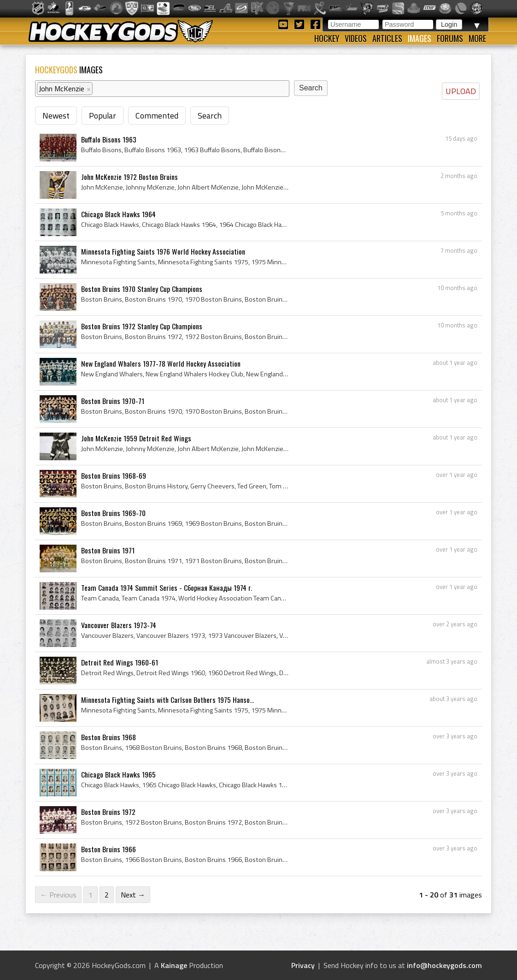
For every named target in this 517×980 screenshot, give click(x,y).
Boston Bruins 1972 (108, 812)
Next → (133, 895)
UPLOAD (461, 91)
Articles (387, 38)
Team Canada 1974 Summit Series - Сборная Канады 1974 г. (167, 588)
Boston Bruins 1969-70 (113, 513)
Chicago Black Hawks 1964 (118, 214)
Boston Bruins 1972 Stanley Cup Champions (142, 326)
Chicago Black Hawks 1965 (118, 774)
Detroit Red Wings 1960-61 (120, 662)
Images (420, 38)
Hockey (327, 38)
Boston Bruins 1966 (109, 849)
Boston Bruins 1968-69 (114, 475)
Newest (56, 116)
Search (210, 116)
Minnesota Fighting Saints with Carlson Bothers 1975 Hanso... (167, 700)
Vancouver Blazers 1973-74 (119, 625)
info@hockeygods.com (444, 965)
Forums (450, 38)
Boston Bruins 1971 (108, 550)
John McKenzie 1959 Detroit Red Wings (136, 438)
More (477, 38)
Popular (103, 116)
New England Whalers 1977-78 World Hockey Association (161, 363)
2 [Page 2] (107, 895)
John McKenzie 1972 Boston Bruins (129, 177)
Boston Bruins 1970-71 (113, 401)
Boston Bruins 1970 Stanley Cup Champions (142, 289)
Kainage (174, 965)
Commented (157, 116)
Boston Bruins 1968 (109, 737)
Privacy (303, 965)
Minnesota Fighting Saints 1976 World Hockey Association (163, 251)
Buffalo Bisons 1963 (109, 139)
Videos (356, 38)
